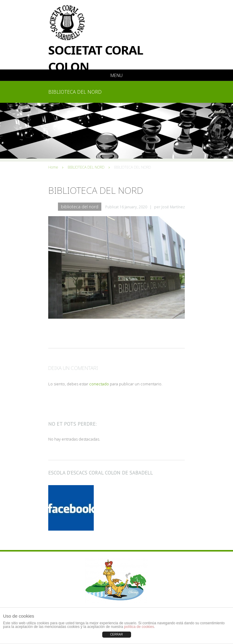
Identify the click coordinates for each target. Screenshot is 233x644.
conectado (99, 384)
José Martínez (173, 207)
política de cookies (139, 627)
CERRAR (116, 634)
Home (53, 167)
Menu (116, 75)
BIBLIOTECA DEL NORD (86, 167)
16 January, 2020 (133, 207)
